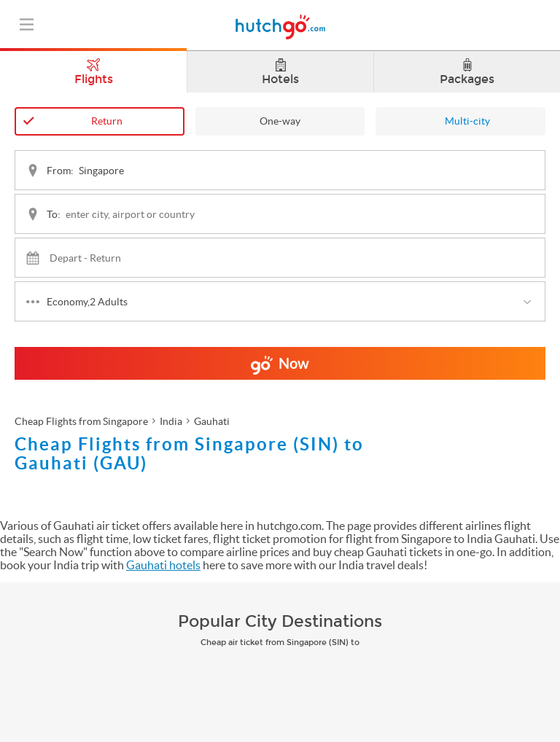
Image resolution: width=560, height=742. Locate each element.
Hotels (280, 72)
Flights (93, 69)
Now (280, 367)
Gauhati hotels (163, 565)
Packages (467, 72)
